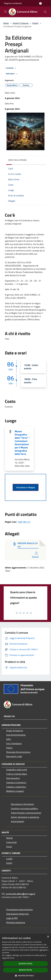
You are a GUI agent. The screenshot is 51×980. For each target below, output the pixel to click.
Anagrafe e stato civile (17, 770)
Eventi (35, 23)
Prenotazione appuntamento (19, 909)
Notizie (10, 838)
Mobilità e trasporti (15, 791)
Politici (9, 748)
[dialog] (26, 957)
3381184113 (24, 522)
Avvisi (9, 847)
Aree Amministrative (16, 735)
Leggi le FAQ (12, 918)
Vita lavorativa (13, 778)
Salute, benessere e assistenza (25, 817)
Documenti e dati (14, 756)
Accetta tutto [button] (25, 964)
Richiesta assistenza (16, 922)
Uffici (9, 739)
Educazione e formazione (22, 804)
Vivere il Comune (21, 23)
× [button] (48, 937)
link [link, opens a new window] (13, 958)
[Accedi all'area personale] (40, 3)
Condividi (11, 68)
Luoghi (9, 859)
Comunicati (11, 842)
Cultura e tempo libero (17, 774)
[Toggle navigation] (5, 12)
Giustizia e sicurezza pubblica (24, 808)
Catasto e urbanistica (16, 787)
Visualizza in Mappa (26, 487)
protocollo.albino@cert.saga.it (21, 894)
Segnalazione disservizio (17, 914)
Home (6, 23)
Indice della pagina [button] (17, 160)
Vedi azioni (12, 74)
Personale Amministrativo (18, 752)
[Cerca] (45, 12)
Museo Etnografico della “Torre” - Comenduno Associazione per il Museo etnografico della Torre (22, 443)
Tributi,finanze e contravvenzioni (26, 813)
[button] (26, 976)
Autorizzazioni (17, 821)
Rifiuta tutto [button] (26, 970)
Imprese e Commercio (16, 782)
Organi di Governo (15, 731)
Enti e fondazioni (14, 743)
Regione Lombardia (13, 3)
